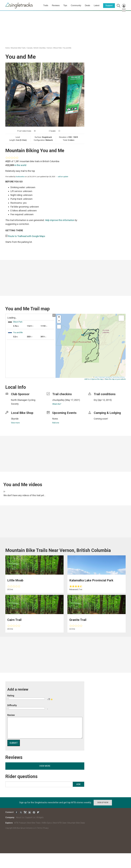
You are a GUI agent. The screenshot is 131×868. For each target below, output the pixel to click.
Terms (40, 828)
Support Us (30, 817)
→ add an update (62, 177)
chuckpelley (58, 400)
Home (7, 48)
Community (76, 5)
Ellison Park (57, 48)
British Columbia (40, 48)
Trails (46, 5)
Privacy (46, 828)
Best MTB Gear (60, 823)
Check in (64, 131)
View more (15, 423)
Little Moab (15, 580)
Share (53, 131)
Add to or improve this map (94, 379)
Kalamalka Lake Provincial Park (91, 580)
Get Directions (25, 131)
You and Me (67, 48)
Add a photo (41, 131)
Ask (78, 784)
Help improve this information (60, 220)
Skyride (15, 419)
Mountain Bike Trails (18, 48)
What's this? (57, 404)
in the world (20, 165)
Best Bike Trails (34, 823)
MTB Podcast (20, 823)
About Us (20, 817)
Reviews (56, 5)
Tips (65, 5)
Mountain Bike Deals (76, 823)
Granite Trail (78, 620)
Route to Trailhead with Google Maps (27, 236)
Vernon (49, 48)
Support (109, 5)
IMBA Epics (47, 823)
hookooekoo (20, 177)
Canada (30, 48)
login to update (100, 404)
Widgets (40, 817)
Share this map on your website (115, 379)
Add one (56, 423)
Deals (87, 5)
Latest (97, 5)
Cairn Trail (14, 620)
